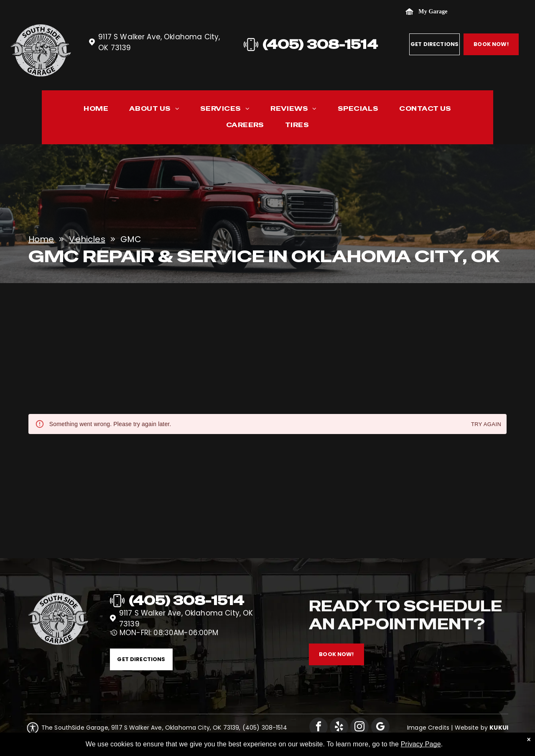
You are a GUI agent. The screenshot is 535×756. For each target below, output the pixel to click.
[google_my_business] (380, 728)
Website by (471, 728)
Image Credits (428, 728)
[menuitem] (96, 111)
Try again (486, 425)
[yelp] (339, 728)
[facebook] (318, 728)
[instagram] (359, 728)
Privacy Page (421, 750)
